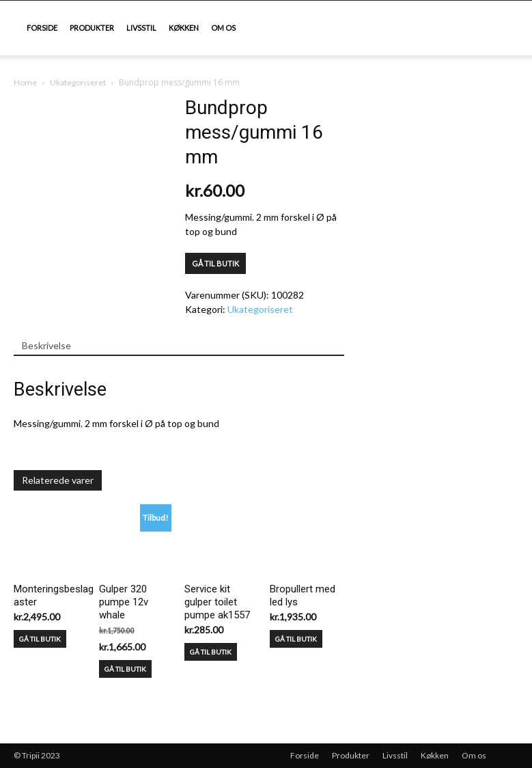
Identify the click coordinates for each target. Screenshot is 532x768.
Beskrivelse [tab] (46, 345)
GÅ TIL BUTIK (215, 263)
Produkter (92, 28)
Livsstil (141, 28)
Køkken (184, 28)
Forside (42, 28)
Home (25, 82)
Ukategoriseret (78, 82)
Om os (223, 28)
